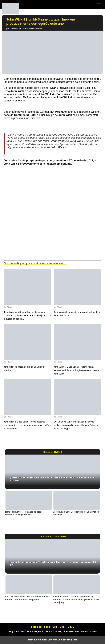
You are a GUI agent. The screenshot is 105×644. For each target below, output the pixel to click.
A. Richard (13, 29)
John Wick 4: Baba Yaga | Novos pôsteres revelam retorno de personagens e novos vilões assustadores (27, 425)
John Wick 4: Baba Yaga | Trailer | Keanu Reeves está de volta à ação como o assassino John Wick (77, 370)
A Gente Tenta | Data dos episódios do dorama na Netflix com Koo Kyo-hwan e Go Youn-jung (76, 599)
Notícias (39, 29)
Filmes (32, 29)
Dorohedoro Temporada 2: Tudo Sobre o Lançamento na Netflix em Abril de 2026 (53, 563)
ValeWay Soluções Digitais (62, 640)
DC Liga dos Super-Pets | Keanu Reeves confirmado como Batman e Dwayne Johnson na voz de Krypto (76, 425)
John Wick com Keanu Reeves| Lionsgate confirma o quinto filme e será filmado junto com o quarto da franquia (27, 315)
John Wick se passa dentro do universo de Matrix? (25, 368)
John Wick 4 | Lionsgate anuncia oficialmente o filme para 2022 (77, 314)
